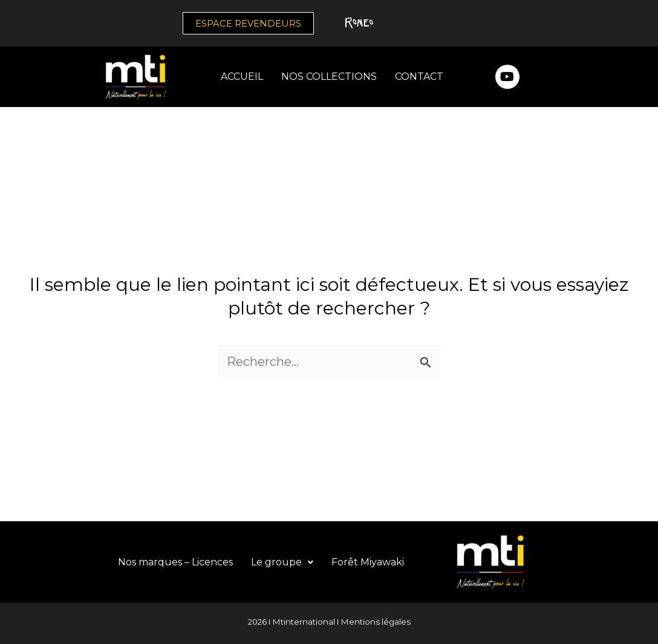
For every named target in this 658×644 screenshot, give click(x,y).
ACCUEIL (242, 76)
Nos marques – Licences (175, 562)
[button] (282, 562)
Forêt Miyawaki (368, 562)
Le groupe (282, 562)
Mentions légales (376, 622)
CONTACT (419, 76)
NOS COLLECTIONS (329, 76)
